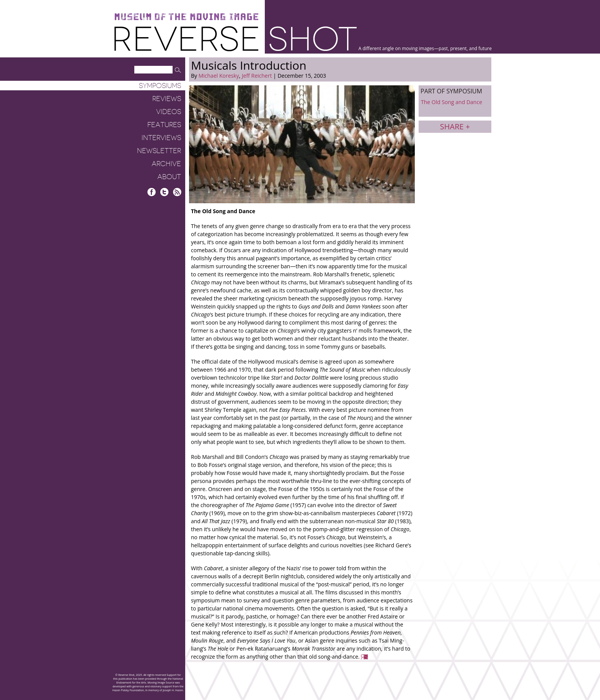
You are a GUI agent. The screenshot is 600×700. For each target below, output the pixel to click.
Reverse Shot (236, 38)
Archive (166, 164)
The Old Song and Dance (452, 102)
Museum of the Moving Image (186, 17)
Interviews (161, 138)
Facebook (152, 192)
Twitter (164, 192)
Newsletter (159, 151)
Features (164, 125)
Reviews (167, 99)
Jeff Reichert (257, 76)
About (169, 177)
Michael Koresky (219, 76)
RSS (177, 192)
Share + (455, 126)
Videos (169, 112)
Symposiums (160, 86)
